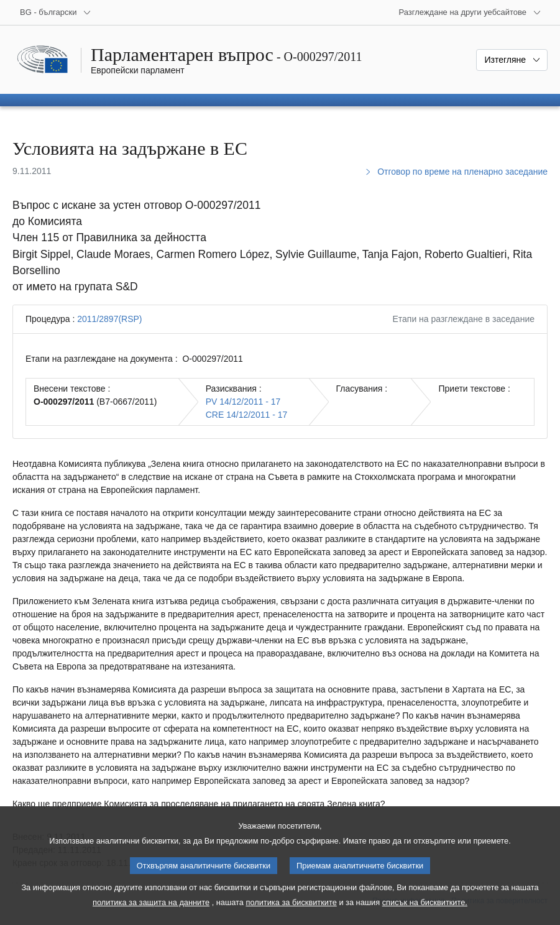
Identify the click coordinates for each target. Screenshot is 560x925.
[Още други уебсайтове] (470, 12)
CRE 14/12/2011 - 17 (247, 415)
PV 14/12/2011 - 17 (243, 402)
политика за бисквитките (291, 912)
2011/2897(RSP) (109, 319)
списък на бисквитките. (425, 912)
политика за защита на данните (151, 912)
